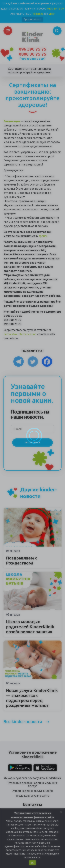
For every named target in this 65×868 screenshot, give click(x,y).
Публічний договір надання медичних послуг (32, 784)
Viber (52, 14)
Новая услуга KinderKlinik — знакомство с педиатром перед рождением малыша (32, 698)
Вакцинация (12, 121)
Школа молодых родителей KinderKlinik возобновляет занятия (30, 627)
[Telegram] (19, 362)
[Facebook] (47, 362)
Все (23, 722)
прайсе (43, 236)
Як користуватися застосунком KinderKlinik (32, 778)
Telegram (37, 14)
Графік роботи (32, 19)
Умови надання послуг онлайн (32, 791)
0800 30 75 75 (55, 9)
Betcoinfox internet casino (20, 334)
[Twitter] (33, 362)
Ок (32, 863)
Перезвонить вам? (32, 59)
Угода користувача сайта (33, 796)
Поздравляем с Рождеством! (21, 561)
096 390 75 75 (33, 49)
